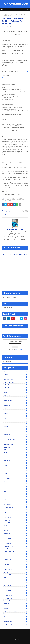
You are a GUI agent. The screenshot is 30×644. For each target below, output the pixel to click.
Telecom (15, 609)
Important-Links (15, 484)
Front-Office (15, 468)
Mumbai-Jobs (15, 523)
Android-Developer (15, 385)
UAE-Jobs (15, 616)
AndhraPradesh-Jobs (15, 382)
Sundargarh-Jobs (15, 598)
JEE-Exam (15, 494)
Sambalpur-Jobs (15, 585)
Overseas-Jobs (15, 559)
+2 (15, 372)
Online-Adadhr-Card (15, 546)
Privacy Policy (16, 634)
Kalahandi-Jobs (15, 497)
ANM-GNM (15, 390)
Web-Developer (15, 622)
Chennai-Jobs (15, 426)
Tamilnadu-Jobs (15, 601)
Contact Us (18, 632)
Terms (23, 632)
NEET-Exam (15, 528)
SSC (15, 593)
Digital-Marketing (15, 445)
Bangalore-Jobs (15, 400)
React (15, 577)
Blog (15, 419)
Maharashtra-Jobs (15, 507)
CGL (15, 424)
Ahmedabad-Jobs (15, 380)
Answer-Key (15, 393)
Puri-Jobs (15, 572)
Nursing (15, 536)
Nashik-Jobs (15, 525)
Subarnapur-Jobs (15, 596)
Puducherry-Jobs (15, 570)
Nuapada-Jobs (15, 533)
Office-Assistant (15, 544)
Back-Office (15, 395)
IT (15, 489)
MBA (15, 512)
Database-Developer (15, 439)
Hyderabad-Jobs (15, 481)
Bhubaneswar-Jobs (13, 198)
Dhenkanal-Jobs (15, 442)
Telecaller (15, 606)
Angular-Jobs (15, 387)
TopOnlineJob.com (12, 642)
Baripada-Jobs (15, 406)
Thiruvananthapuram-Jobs (15, 611)
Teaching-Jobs (15, 201)
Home (6, 632)
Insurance (15, 486)
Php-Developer (15, 564)
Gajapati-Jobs (15, 471)
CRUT (15, 432)
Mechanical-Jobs (15, 518)
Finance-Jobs (15, 463)
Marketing (15, 510)
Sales (15, 583)
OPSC (15, 554)
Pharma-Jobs (15, 562)
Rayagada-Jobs (15, 575)
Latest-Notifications (6, 200)
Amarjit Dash (6, 26)
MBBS (15, 515)
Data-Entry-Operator (15, 437)
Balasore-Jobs (15, 398)
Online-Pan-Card (15, 549)
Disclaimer (8, 634)
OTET (10, 201)
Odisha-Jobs (4, 201)
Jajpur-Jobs (15, 491)
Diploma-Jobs (15, 450)
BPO (15, 421)
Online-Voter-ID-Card (15, 551)
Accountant (15, 377)
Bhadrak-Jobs (15, 413)
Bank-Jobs (15, 403)
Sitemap (22, 634)
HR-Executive (15, 478)
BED (6, 198)
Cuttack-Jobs (15, 434)
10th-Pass (15, 374)
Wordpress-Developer (15, 624)
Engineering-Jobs (15, 458)
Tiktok (15, 614)
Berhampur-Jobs (15, 411)
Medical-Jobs (15, 520)
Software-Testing (15, 590)
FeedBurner (19, 350)
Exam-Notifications (15, 460)
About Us (11, 632)
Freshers (15, 465)
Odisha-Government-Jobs (18, 200)
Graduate (20, 198)
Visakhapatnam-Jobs (15, 619)
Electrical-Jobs (15, 455)
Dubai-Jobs (15, 452)
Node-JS (15, 531)
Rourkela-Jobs (15, 580)
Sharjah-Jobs (15, 588)
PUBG (15, 567)
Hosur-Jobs (15, 476)
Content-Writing (15, 429)
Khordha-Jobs (15, 502)
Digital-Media (15, 447)
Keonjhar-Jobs (15, 499)
